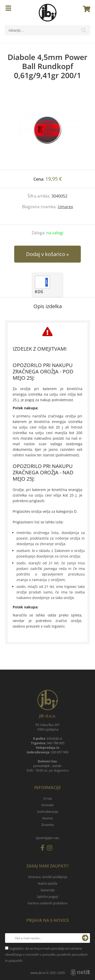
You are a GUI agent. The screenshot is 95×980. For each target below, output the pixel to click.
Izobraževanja (48, 812)
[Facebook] (44, 849)
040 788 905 (56, 743)
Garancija (48, 890)
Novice (48, 818)
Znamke (48, 825)
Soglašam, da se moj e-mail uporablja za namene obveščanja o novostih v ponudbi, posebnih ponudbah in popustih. (46, 954)
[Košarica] (85, 9)
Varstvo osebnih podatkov (48, 903)
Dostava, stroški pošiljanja (48, 877)
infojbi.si (54, 738)
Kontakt (48, 805)
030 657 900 (60, 752)
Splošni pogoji (48, 897)
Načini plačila (48, 883)
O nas (48, 798)
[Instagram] (51, 849)
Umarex (65, 207)
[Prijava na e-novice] (85, 938)
